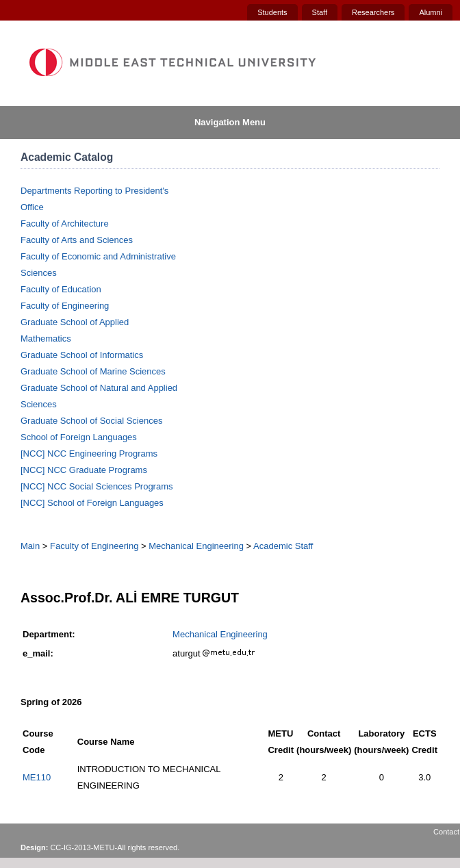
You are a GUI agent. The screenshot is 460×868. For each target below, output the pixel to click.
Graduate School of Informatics (82, 355)
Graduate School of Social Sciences (91, 421)
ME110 (37, 777)
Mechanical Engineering (196, 546)
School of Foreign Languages (79, 437)
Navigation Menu (230, 122)
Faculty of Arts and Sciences (77, 240)
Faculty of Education (61, 289)
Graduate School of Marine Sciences (93, 371)
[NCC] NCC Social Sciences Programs (97, 486)
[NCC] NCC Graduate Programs (84, 470)
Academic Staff (283, 546)
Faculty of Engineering (65, 306)
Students (272, 12)
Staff (320, 12)
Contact (446, 832)
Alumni (431, 12)
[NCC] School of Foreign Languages (92, 503)
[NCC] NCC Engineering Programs (89, 454)
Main (30, 546)
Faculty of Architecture (65, 224)
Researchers (373, 12)
